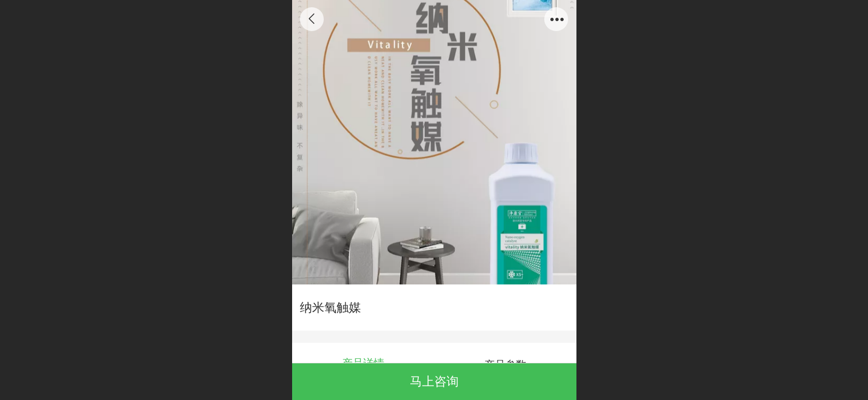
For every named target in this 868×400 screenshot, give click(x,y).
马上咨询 (434, 381)
